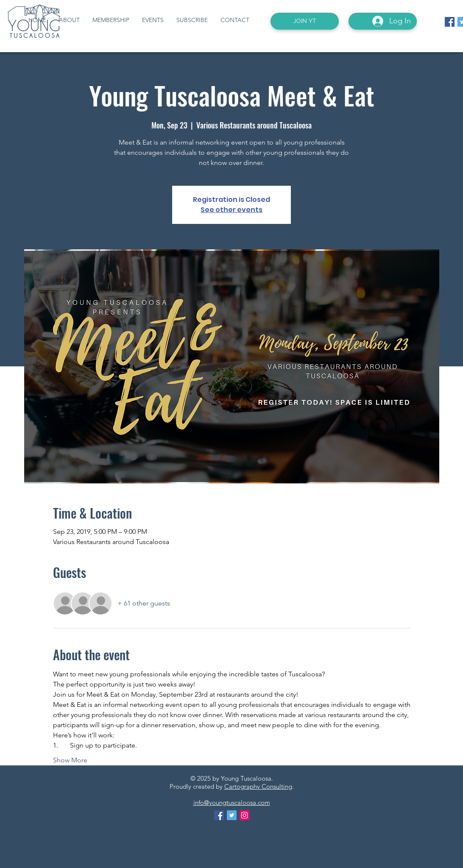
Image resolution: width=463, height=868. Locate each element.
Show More (70, 760)
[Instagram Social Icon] (244, 815)
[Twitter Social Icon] (232, 815)
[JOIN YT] (305, 21)
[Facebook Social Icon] (450, 22)
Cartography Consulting (258, 786)
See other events (231, 210)
